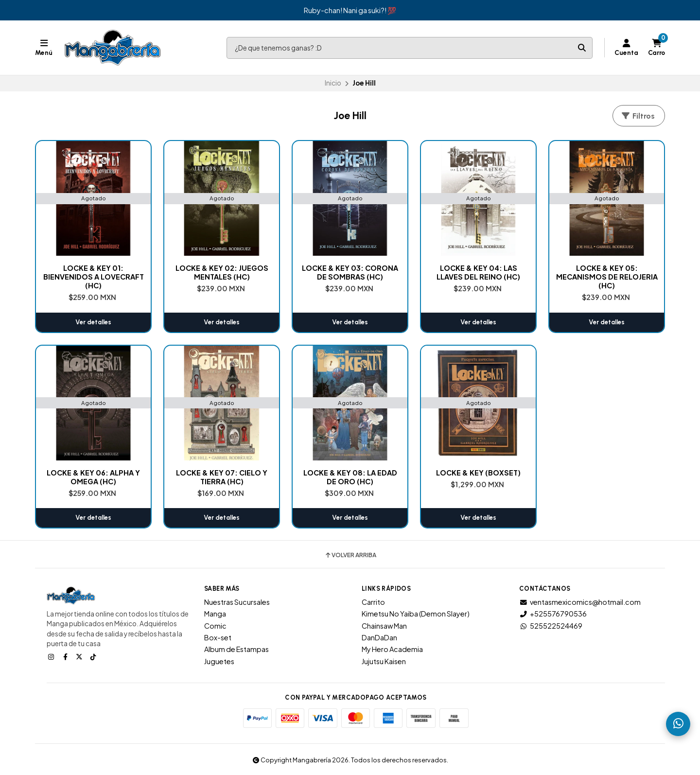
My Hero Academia (392, 649)
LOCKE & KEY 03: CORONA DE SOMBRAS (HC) (350, 272)
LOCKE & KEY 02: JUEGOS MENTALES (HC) (222, 272)
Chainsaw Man (384, 626)
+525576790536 (553, 614)
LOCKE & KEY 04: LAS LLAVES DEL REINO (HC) (478, 272)
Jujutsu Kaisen (384, 661)
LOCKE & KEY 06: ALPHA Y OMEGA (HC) (93, 477)
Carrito (373, 602)
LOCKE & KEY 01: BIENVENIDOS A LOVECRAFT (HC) (94, 277)
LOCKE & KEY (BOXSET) (478, 473)
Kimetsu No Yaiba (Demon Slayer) (416, 614)
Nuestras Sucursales (237, 602)
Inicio (333, 83)
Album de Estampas (236, 649)
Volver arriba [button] (350, 555)
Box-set (218, 637)
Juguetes (219, 661)
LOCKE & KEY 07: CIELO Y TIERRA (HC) (222, 477)
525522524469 (551, 626)
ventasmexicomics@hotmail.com (580, 602)
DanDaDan (379, 637)
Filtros (638, 116)
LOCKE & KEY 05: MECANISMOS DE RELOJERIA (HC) (607, 277)
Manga (215, 614)
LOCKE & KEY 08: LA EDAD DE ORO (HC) (350, 477)
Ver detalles (93, 322)
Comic (215, 626)
